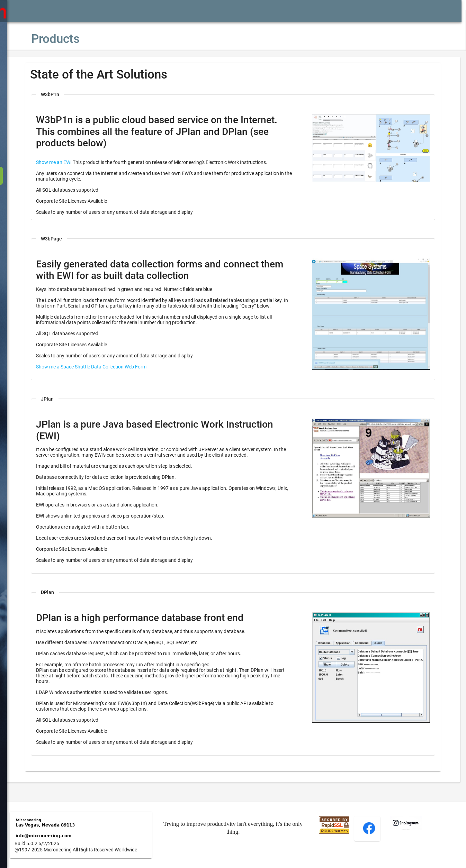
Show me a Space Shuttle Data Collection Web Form (112, 372)
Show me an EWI (75, 162)
